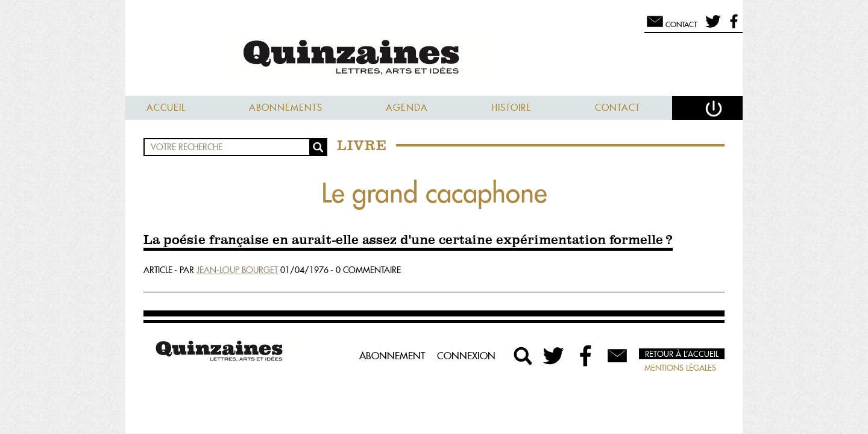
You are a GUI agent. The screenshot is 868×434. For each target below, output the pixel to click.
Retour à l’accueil (682, 354)
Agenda (407, 108)
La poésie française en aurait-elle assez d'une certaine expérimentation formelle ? (408, 241)
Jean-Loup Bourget (237, 270)
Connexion (466, 356)
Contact (618, 108)
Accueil (166, 108)
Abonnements (286, 108)
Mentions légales (680, 368)
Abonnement (392, 356)
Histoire (511, 108)
